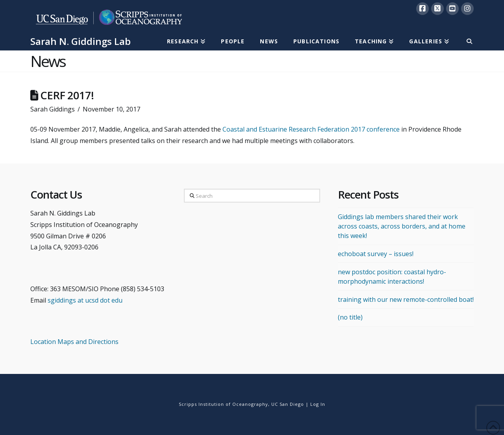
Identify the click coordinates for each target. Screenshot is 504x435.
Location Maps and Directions (74, 342)
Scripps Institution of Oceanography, (224, 404)
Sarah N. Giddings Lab (81, 41)
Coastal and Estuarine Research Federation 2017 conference (311, 129)
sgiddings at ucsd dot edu (85, 300)
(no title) (350, 317)
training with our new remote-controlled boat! (406, 299)
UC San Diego (288, 404)
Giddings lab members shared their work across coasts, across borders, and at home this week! (402, 226)
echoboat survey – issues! (376, 254)
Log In (318, 404)
